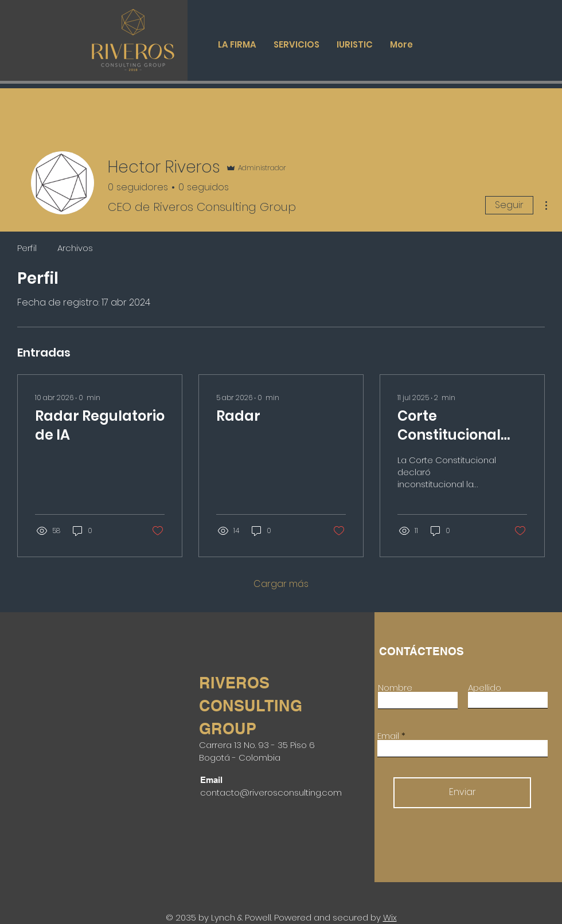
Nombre (395, 688)
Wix (390, 917)
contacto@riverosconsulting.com (271, 792)
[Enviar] (462, 793)
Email (388, 736)
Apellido (485, 688)
